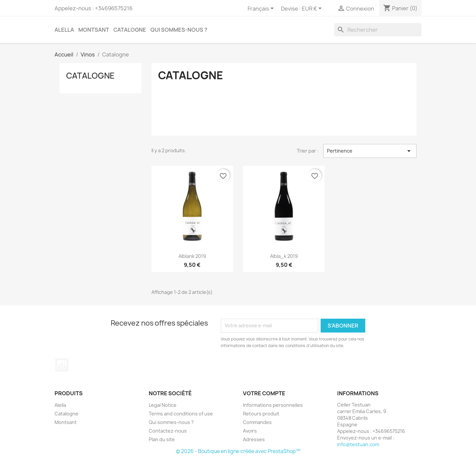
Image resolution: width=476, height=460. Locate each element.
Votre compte (264, 393)
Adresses (254, 439)
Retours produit (261, 414)
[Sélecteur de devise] (313, 9)
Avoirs (250, 431)
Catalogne (130, 30)
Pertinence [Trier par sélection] (370, 151)
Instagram (62, 365)
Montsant (94, 30)
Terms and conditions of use (181, 414)
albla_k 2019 (284, 256)
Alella (64, 30)
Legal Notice (163, 405)
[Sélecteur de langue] (262, 9)
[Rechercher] (378, 30)
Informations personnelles (273, 405)
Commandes (257, 422)
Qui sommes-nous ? (179, 30)
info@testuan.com (358, 444)
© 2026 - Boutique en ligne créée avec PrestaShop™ (238, 451)
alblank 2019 (192, 256)
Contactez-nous (168, 431)
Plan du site (162, 439)
